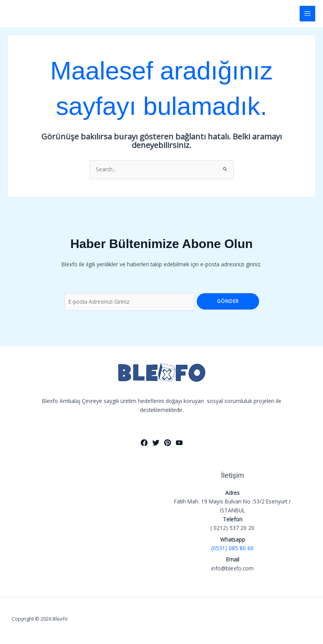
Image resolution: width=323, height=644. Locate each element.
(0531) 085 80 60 (232, 548)
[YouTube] (179, 443)
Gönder (228, 301)
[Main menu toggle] (308, 14)
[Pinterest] (168, 443)
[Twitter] (156, 443)
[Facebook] (144, 443)
